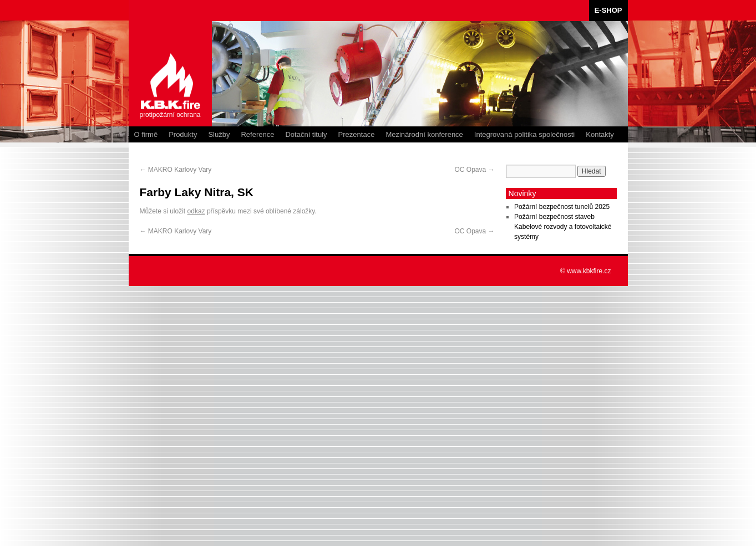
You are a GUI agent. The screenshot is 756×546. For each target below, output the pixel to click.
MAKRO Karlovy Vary (176, 170)
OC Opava (474, 170)
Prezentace (357, 134)
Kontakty (600, 134)
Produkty (183, 134)
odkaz (196, 211)
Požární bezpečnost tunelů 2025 (562, 207)
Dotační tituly (306, 134)
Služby (219, 134)
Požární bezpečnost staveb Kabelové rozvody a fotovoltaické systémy (563, 227)
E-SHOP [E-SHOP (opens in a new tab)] (608, 10)
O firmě (146, 134)
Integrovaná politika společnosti (524, 134)
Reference (257, 134)
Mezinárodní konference (424, 134)
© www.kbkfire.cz (586, 271)
